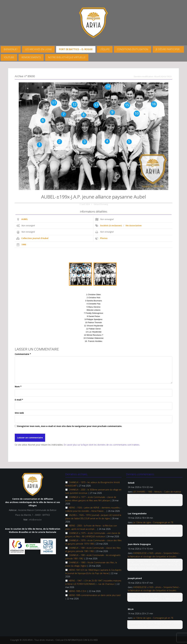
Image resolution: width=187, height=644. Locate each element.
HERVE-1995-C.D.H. (78, 591)
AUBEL (25, 219)
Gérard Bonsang (101, 204)
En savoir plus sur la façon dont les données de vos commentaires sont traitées (102, 445)
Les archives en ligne (38, 49)
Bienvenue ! (11, 49)
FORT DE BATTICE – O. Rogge (76, 49)
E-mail (19, 400)
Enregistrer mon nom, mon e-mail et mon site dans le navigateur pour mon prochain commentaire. (70, 426)
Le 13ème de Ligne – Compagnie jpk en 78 (153, 522)
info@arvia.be (35, 520)
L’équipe (105, 49)
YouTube (9, 57)
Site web (19, 413)
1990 (24, 244)
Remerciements (31, 57)
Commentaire (23, 354)
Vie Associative (134, 225)
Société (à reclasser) (111, 225)
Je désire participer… (168, 49)
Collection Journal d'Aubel (35, 238)
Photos (104, 238)
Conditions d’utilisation (133, 49)
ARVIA (30, 640)
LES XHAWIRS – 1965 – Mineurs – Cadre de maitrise (157, 492)
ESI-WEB (94, 640)
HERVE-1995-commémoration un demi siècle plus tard (95, 595)
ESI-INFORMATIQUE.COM (76, 640)
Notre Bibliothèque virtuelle (67, 57)
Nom (18, 387)
